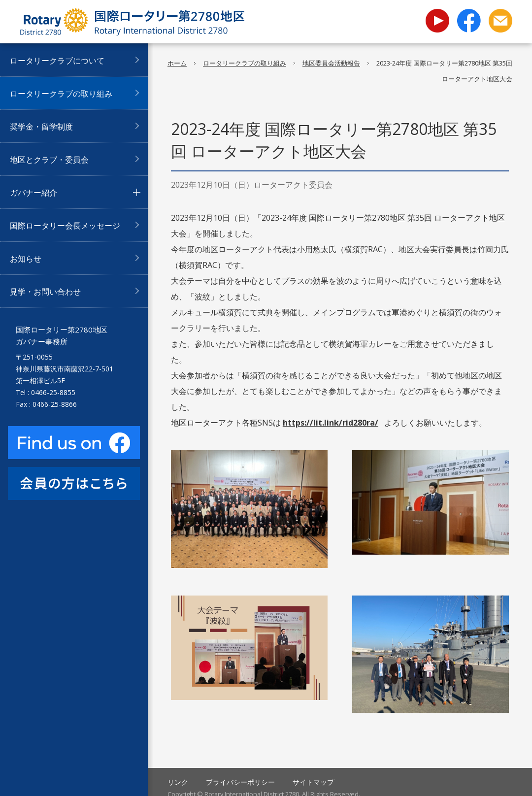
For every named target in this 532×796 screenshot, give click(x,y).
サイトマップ (313, 782)
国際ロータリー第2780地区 (132, 22)
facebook (469, 20)
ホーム (177, 63)
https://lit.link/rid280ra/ (331, 423)
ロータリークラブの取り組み (245, 63)
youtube (437, 15)
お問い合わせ (500, 20)
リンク (178, 782)
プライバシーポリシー (240, 782)
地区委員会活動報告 (331, 63)
